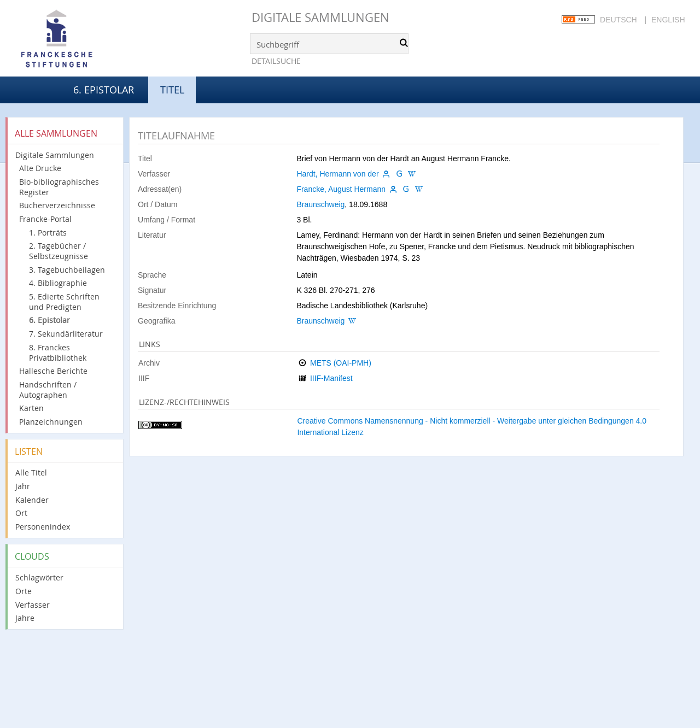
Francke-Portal (45, 219)
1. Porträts (48, 233)
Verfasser (33, 605)
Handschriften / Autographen (48, 390)
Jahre (25, 618)
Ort (21, 513)
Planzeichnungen (51, 422)
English (668, 20)
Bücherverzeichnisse (57, 205)
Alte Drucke (40, 168)
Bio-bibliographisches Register (59, 187)
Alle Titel (31, 472)
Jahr (23, 486)
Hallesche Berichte (53, 371)
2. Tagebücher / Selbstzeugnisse (59, 251)
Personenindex (43, 527)
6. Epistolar (104, 90)
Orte (24, 591)
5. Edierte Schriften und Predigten (64, 302)
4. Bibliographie (58, 283)
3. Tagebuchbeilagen (67, 270)
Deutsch (619, 20)
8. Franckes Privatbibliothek (58, 353)
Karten (31, 408)
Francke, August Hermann (341, 189)
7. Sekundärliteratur (66, 334)
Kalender (32, 500)
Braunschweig (320, 204)
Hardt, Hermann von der (337, 174)
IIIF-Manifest (331, 378)
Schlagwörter (39, 577)
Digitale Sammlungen (320, 17)
